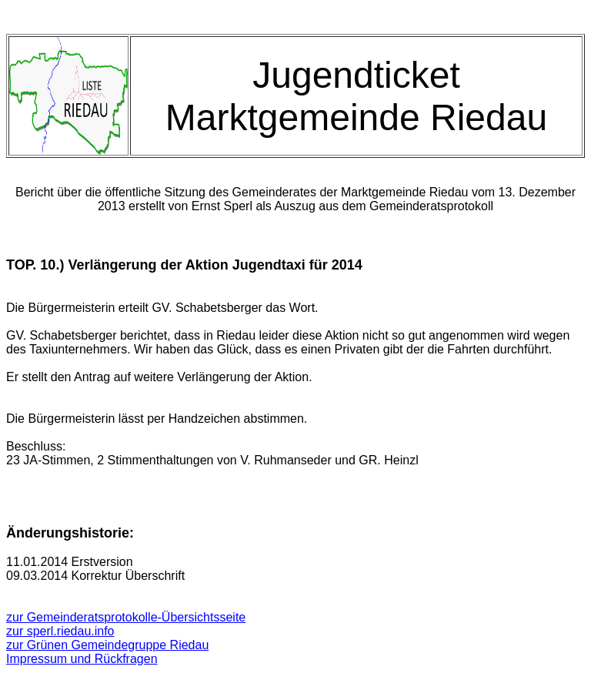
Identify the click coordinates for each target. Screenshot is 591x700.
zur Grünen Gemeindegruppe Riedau (107, 645)
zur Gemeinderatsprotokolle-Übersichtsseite (126, 617)
